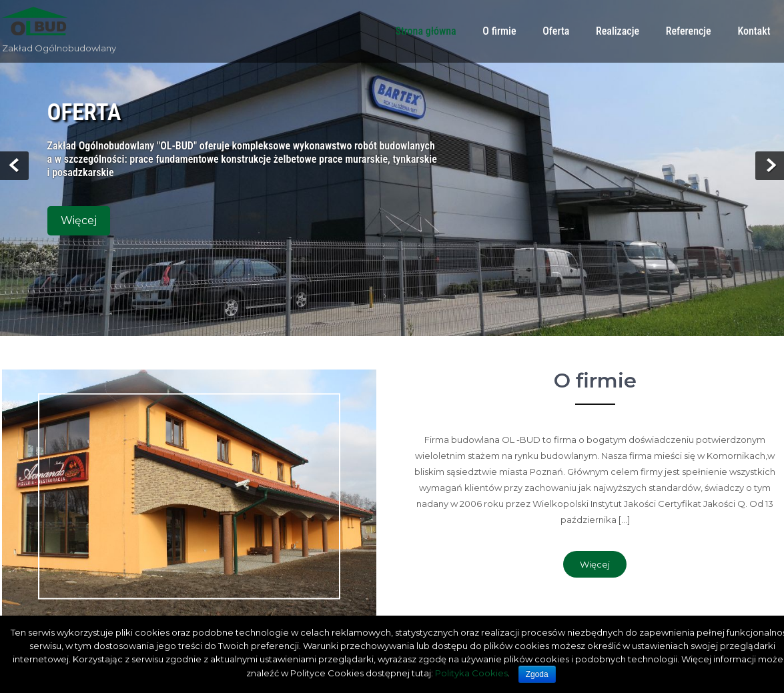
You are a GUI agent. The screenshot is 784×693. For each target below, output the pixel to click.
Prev (14, 166)
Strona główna (425, 31)
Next (770, 166)
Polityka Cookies (471, 673)
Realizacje (618, 31)
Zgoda (537, 674)
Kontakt (754, 31)
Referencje (689, 31)
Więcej (79, 220)
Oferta (556, 31)
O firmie (499, 31)
